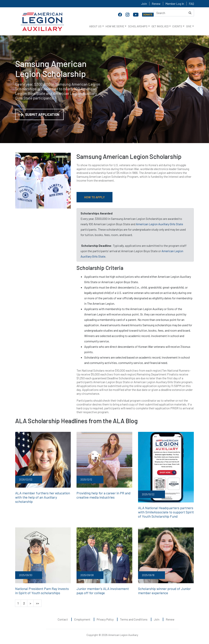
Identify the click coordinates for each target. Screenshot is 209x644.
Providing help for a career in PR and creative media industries (103, 495)
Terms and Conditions (134, 619)
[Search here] (174, 13)
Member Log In (175, 4)
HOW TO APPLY (95, 197)
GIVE (189, 26)
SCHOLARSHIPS (138, 26)
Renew (156, 4)
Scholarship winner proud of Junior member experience (164, 591)
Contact (63, 619)
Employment (82, 619)
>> (37, 603)
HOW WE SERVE (115, 26)
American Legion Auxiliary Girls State (159, 224)
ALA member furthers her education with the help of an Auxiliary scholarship (42, 497)
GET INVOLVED (160, 26)
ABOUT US (95, 26)
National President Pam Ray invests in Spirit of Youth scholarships (43, 591)
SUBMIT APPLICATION (39, 115)
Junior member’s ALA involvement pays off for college (102, 591)
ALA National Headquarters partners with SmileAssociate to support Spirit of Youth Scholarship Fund (165, 512)
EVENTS (177, 26)
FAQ (191, 4)
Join (144, 4)
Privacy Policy (105, 619)
